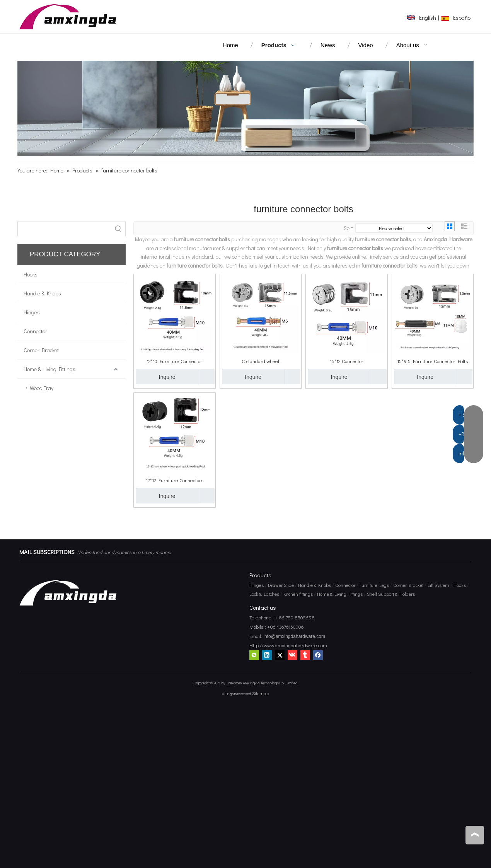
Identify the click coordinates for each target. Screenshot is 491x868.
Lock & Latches (264, 594)
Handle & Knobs (42, 293)
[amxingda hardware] (245, 108)
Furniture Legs (374, 585)
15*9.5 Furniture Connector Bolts (432, 361)
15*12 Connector (347, 361)
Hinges (32, 312)
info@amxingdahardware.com (294, 636)
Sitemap (261, 693)
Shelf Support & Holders (391, 594)
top (475, 835)
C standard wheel (260, 361)
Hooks (31, 274)
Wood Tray (42, 388)
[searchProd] (65, 229)
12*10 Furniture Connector (174, 361)
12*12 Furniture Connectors (175, 480)
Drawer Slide (281, 585)
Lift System (438, 585)
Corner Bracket (41, 350)
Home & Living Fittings (49, 369)
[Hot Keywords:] (118, 229)
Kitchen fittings (298, 594)
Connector (35, 331)
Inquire (156, 377)
